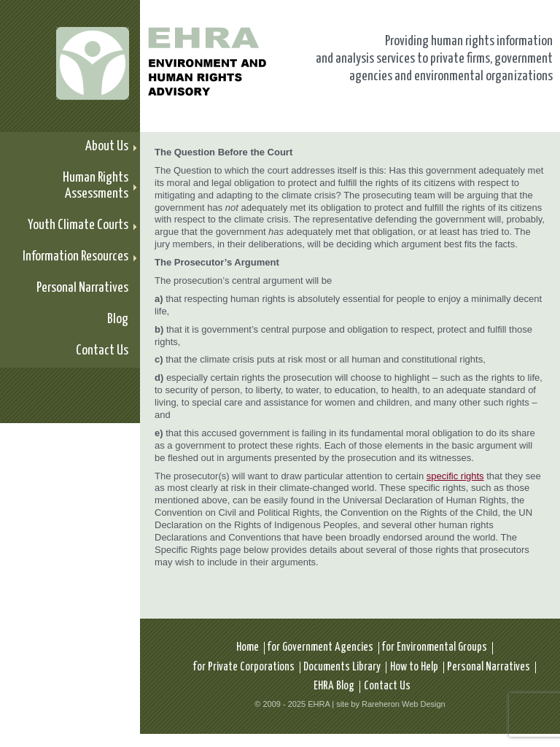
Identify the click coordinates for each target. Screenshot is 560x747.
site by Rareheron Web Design (391, 704)
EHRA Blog (334, 686)
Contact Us (387, 686)
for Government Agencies (320, 647)
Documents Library (342, 667)
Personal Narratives (489, 667)
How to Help (414, 667)
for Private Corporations (244, 667)
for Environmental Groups (435, 647)
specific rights (455, 476)
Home (248, 647)
